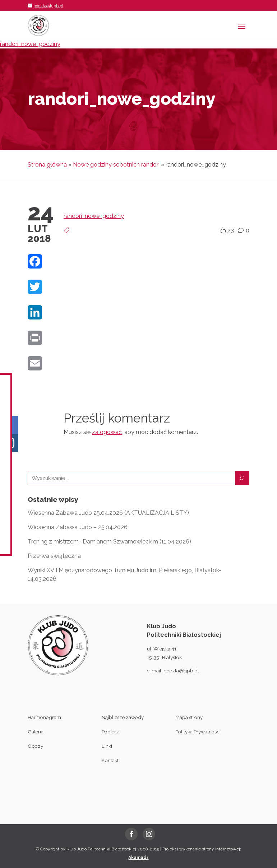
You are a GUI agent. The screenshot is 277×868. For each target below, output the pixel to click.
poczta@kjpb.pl (181, 671)
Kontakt (110, 760)
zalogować (107, 432)
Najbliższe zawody (123, 717)
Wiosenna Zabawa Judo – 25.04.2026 (78, 527)
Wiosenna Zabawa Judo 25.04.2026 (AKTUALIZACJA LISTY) (108, 513)
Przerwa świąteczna (54, 556)
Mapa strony (189, 717)
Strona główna (47, 165)
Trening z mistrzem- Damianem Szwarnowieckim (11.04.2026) (109, 542)
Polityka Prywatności (198, 732)
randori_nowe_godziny (30, 44)
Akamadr (138, 858)
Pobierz (110, 732)
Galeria (36, 732)
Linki (107, 746)
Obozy (35, 746)
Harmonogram (44, 717)
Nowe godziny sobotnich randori (116, 165)
